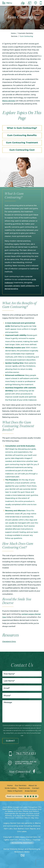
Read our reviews (22, 796)
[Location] (36, 3)
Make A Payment (15, 791)
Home (13, 33)
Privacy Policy (25, 840)
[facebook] (34, 772)
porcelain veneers (12, 286)
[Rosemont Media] (22, 856)
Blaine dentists (9, 101)
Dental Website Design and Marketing (21, 849)
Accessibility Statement (22, 843)
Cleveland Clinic (9, 641)
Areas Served (31, 791)
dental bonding (11, 289)
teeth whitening (28, 286)
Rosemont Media (22, 852)
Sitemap (37, 840)
